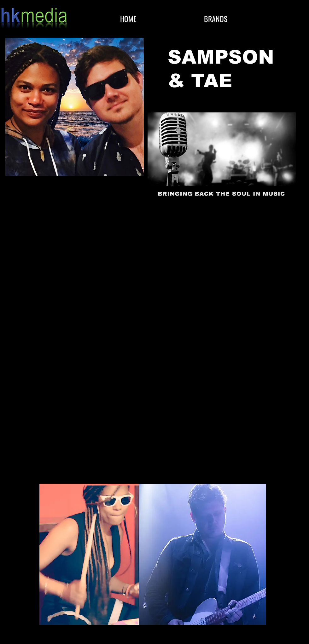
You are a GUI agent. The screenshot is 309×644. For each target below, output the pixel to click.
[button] (216, 19)
